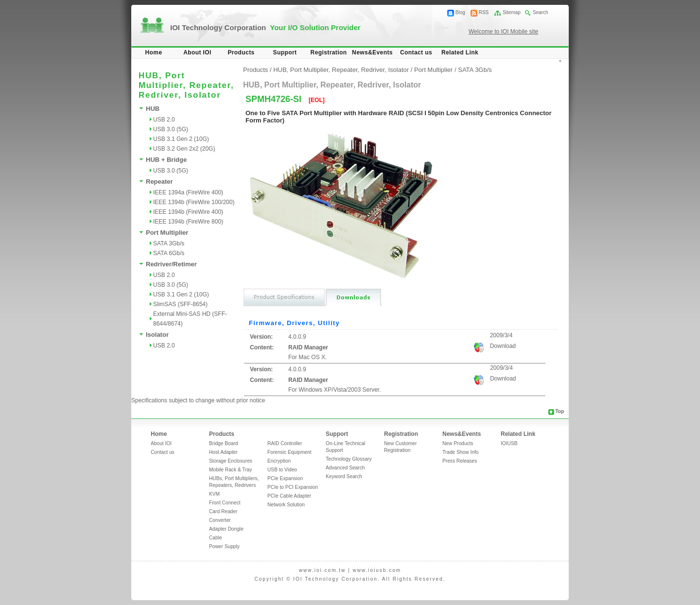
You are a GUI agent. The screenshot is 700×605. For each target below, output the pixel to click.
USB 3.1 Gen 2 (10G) (181, 139)
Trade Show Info (460, 452)
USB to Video (282, 470)
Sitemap (512, 12)
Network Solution (286, 505)
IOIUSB (509, 443)
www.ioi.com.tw (322, 570)
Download (503, 346)
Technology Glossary (349, 459)
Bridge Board (223, 443)
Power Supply (224, 546)
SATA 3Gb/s (169, 243)
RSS (484, 12)
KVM (214, 494)
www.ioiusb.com (377, 570)
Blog (460, 12)
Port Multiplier (167, 233)
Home (154, 52)
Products (241, 52)
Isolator (157, 335)
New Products (458, 443)
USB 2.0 (164, 120)
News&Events (372, 52)
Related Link (460, 52)
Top (560, 411)
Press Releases (460, 461)
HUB (153, 109)
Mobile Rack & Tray (230, 470)
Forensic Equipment (289, 452)
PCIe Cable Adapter (289, 496)
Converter (220, 520)
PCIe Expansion (285, 478)
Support (285, 52)
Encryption (279, 461)
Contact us (416, 52)
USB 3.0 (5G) (171, 129)
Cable (216, 538)
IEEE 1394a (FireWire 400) (188, 192)
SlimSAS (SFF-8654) (180, 304)
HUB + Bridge (166, 160)
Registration (329, 52)
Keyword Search (344, 476)
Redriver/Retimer (171, 264)
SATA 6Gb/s (169, 253)
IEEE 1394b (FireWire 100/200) (194, 202)
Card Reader (223, 511)
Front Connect (225, 503)
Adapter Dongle (226, 529)
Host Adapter (223, 452)
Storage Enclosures (231, 461)
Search (541, 12)
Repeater (159, 181)
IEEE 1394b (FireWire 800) (188, 222)
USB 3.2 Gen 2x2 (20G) (184, 149)
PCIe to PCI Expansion (293, 487)
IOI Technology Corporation (265, 27)
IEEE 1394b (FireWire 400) (188, 212)
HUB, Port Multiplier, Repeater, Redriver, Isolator (341, 70)
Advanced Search (345, 468)
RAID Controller (285, 443)
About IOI (197, 52)
